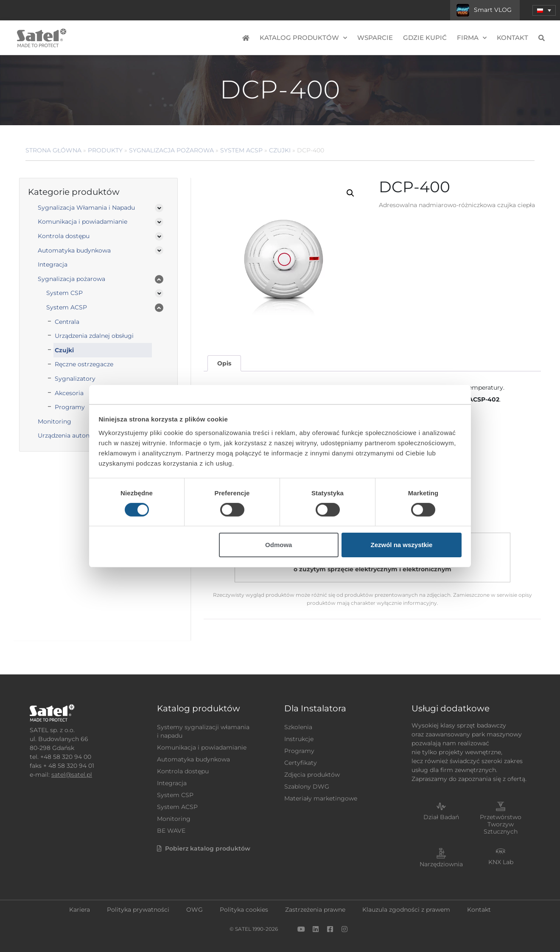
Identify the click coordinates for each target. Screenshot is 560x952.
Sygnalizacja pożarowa (171, 150)
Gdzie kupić (425, 38)
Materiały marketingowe (321, 798)
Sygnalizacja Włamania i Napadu (86, 208)
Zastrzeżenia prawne (315, 910)
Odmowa (279, 545)
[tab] (224, 364)
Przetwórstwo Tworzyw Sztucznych (501, 824)
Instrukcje (299, 739)
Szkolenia (298, 727)
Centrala (67, 322)
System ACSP (241, 150)
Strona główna (53, 150)
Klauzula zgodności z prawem (406, 910)
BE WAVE (171, 831)
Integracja (53, 264)
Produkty (105, 150)
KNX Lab (501, 862)
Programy (299, 751)
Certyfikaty (301, 763)
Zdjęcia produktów (312, 775)
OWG (195, 910)
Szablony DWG (307, 786)
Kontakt (512, 38)
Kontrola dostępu (64, 236)
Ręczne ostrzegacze (84, 364)
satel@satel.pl (72, 775)
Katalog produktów (303, 38)
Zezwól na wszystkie (401, 545)
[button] (544, 10)
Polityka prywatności (138, 910)
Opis (224, 363)
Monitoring (174, 819)
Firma (472, 38)
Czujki (280, 150)
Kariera (80, 910)
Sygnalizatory (75, 379)
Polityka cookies (244, 910)
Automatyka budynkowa (74, 250)
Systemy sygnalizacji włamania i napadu (203, 731)
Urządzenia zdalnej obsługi (94, 336)
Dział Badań (441, 817)
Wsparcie (375, 38)
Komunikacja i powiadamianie (83, 222)
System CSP (64, 293)
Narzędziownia (441, 864)
